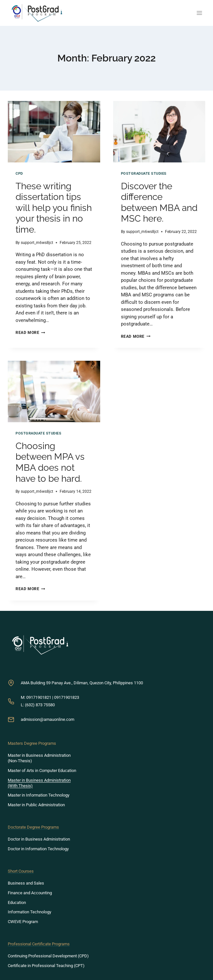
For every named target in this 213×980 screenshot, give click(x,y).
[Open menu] (199, 13)
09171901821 (39, 697)
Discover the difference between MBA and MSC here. (159, 203)
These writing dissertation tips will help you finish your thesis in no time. (54, 208)
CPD (19, 174)
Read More (30, 333)
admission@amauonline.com (47, 719)
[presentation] (54, 132)
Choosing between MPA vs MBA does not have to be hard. (50, 462)
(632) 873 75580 (40, 705)
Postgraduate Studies (144, 174)
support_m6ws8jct (37, 243)
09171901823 (67, 697)
